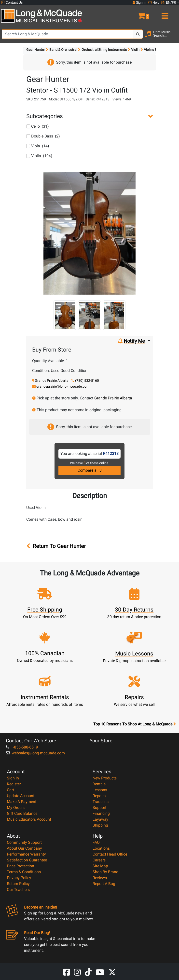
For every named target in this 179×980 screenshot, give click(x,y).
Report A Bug (104, 884)
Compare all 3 (90, 470)
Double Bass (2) (43, 136)
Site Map (100, 866)
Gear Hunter (36, 50)
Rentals (99, 784)
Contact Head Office (110, 854)
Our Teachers (18, 890)
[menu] (164, 14)
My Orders (16, 808)
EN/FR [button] (169, 2)
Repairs (99, 796)
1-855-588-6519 (22, 747)
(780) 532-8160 (87, 381)
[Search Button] (138, 34)
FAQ (96, 842)
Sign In (13, 778)
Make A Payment (22, 802)
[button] (134, 14)
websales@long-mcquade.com (35, 753)
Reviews (100, 878)
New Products (105, 778)
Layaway (100, 819)
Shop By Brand (105, 872)
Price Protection (21, 866)
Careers (99, 860)
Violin (135, 50)
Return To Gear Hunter (58, 546)
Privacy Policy (19, 878)
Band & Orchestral (63, 50)
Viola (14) (38, 146)
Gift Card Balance (22, 813)
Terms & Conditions (24, 872)
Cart (10, 790)
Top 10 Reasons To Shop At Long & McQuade (135, 724)
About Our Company (24, 848)
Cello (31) (38, 126)
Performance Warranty (26, 854)
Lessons (100, 790)
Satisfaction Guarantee (27, 860)
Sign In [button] (139, 2)
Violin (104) (39, 156)
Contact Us (12, 3)
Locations (101, 848)
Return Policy (18, 884)
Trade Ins (101, 802)
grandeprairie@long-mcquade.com (63, 386)
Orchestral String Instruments (104, 50)
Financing (101, 813)
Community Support (24, 842)
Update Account (21, 796)
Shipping (100, 825)
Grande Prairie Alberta (52, 381)
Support (99, 808)
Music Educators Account (29, 819)
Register (14, 784)
